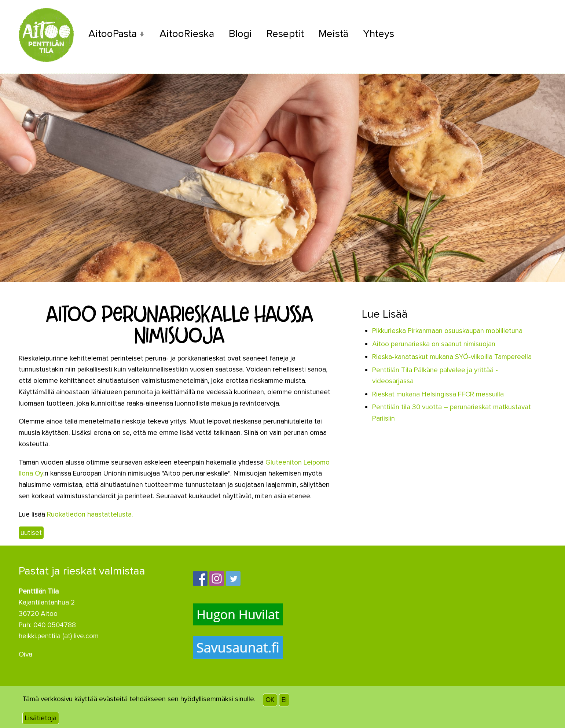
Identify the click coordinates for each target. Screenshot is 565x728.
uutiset (31, 532)
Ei (284, 700)
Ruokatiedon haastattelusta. (90, 514)
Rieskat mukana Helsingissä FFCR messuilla (438, 394)
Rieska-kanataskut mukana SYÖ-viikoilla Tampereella (452, 357)
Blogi (241, 34)
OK (270, 700)
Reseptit (286, 34)
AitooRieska (188, 34)
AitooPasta (113, 34)
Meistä (335, 34)
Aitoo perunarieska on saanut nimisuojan (434, 344)
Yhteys (381, 34)
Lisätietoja (41, 718)
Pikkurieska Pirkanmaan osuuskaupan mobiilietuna (447, 331)
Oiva (25, 654)
